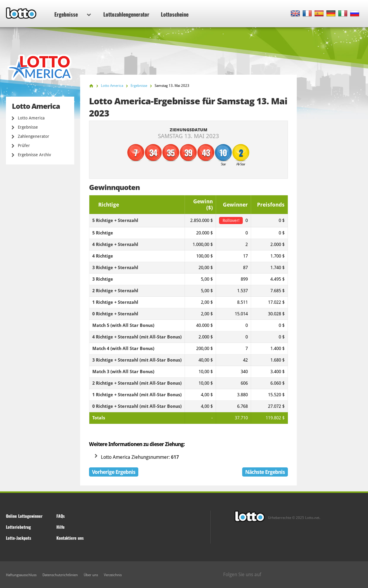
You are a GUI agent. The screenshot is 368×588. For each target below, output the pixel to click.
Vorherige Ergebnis (114, 472)
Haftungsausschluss (21, 575)
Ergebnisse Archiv (34, 155)
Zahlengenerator (34, 136)
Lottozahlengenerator (126, 14)
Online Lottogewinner (24, 516)
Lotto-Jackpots (19, 538)
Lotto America (31, 118)
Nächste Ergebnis (265, 472)
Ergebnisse (73, 14)
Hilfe (61, 527)
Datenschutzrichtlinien (60, 575)
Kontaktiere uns (70, 538)
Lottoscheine (175, 14)
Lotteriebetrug (18, 527)
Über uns (91, 575)
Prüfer (24, 146)
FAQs (61, 516)
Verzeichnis (113, 575)
